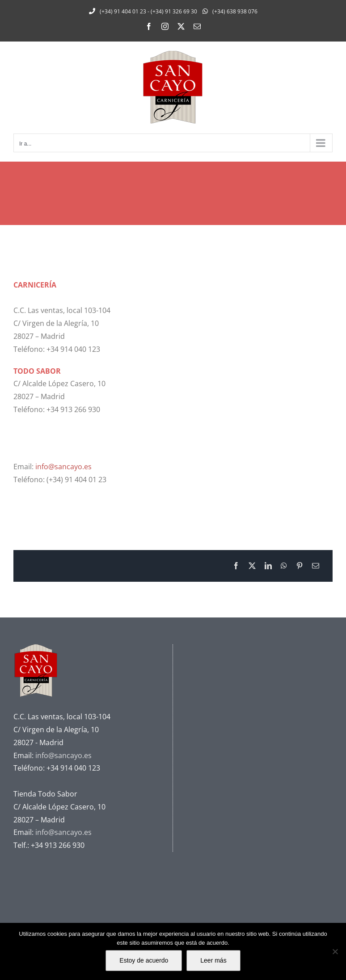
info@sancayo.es (63, 467)
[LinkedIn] (268, 566)
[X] (252, 566)
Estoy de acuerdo (144, 960)
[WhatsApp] (284, 566)
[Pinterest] (300, 566)
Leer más (213, 960)
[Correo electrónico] (316, 566)
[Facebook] (236, 566)
